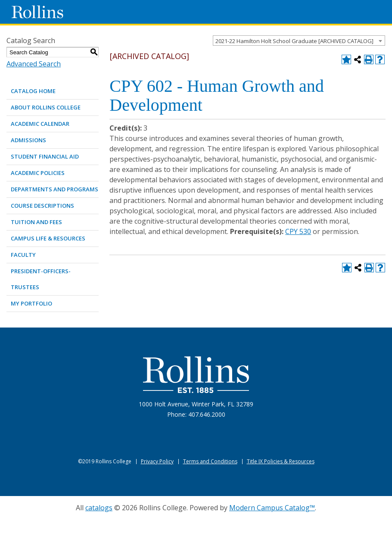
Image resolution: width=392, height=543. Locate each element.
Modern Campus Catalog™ (272, 508)
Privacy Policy (157, 461)
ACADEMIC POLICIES (38, 173)
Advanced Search (34, 64)
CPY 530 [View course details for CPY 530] (298, 231)
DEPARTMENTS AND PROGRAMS (54, 189)
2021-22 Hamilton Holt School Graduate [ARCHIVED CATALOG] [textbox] (294, 41)
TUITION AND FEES (36, 222)
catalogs (99, 508)
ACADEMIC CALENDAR (40, 124)
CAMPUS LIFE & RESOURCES (48, 238)
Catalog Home (33, 91)
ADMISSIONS (28, 140)
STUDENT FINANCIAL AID (45, 156)
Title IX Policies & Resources (281, 461)
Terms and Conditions (210, 461)
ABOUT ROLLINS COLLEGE (46, 107)
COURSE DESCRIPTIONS (42, 206)
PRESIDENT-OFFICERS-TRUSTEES (41, 279)
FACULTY (23, 255)
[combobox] (299, 41)
